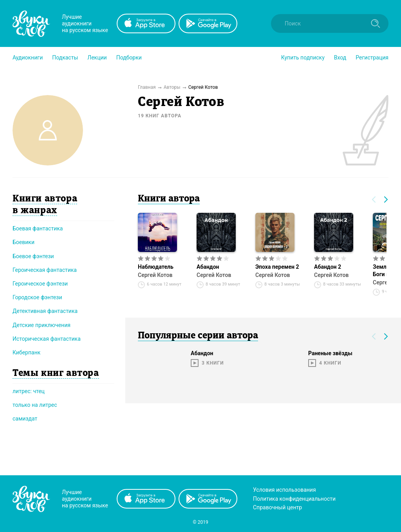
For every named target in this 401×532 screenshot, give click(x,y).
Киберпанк (26, 352)
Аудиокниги (28, 58)
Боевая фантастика (38, 228)
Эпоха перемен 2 (277, 267)
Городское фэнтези (37, 297)
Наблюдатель (156, 267)
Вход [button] (340, 58)
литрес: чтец (29, 391)
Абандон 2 (328, 267)
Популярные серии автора (198, 336)
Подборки (129, 58)
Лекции (97, 58)
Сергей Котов (155, 275)
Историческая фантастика (47, 339)
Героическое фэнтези (40, 284)
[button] (28, 58)
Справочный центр (277, 507)
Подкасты (65, 58)
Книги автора (169, 199)
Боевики (23, 242)
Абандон (208, 267)
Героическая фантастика (45, 270)
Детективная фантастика (45, 311)
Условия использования (284, 490)
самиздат (25, 419)
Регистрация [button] (372, 58)
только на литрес (35, 405)
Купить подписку (303, 58)
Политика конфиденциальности (294, 499)
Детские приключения (42, 325)
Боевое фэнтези (33, 256)
